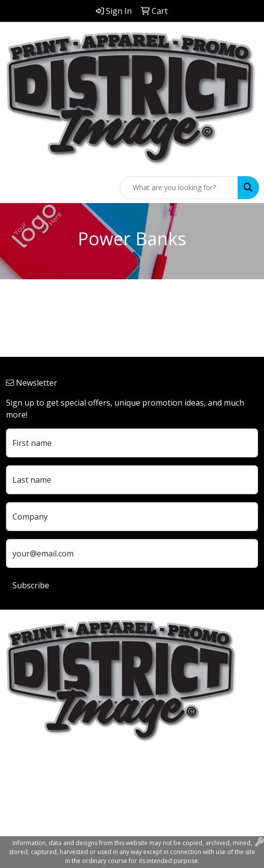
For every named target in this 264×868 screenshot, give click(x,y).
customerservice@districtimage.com (73, 817)
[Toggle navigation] (15, 188)
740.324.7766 (30, 805)
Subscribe (31, 585)
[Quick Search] (179, 188)
